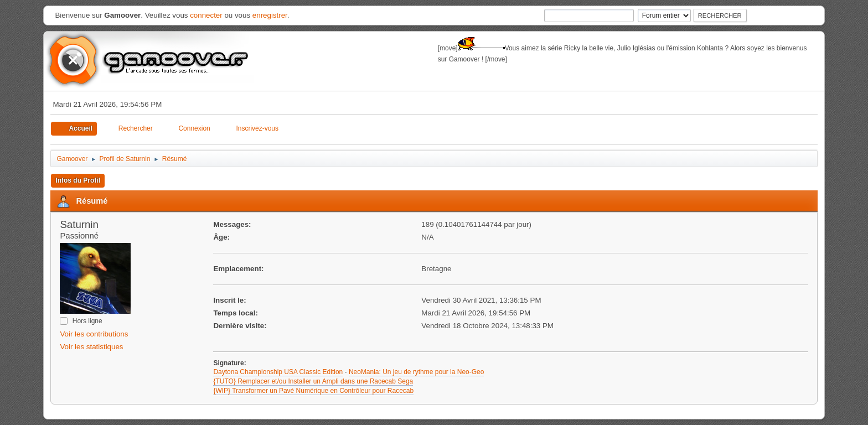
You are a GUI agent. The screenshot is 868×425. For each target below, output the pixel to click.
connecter (206, 15)
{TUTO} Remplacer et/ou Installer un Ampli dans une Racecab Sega (313, 381)
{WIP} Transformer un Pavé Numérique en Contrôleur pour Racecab (313, 391)
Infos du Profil (78, 180)
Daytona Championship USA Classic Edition (278, 372)
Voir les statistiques (91, 347)
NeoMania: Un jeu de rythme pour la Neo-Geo (416, 372)
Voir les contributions (94, 334)
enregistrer (270, 15)
